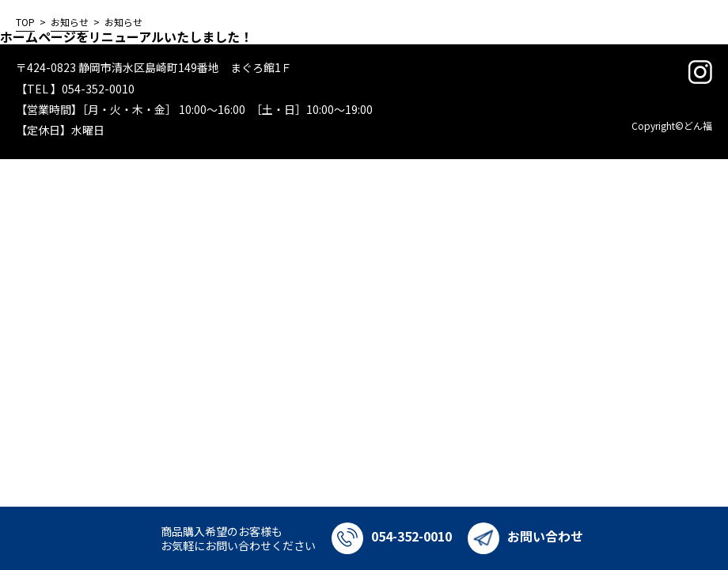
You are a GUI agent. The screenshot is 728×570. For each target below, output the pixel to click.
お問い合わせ (525, 536)
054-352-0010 (392, 536)
